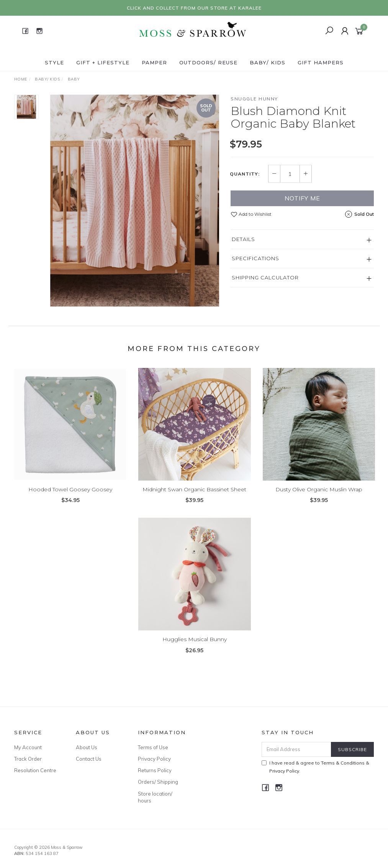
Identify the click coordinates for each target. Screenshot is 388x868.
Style (54, 62)
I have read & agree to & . (315, 767)
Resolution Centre (35, 770)
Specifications (255, 258)
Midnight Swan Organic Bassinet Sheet (194, 496)
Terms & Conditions (343, 763)
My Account (28, 747)
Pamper (154, 62)
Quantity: (245, 174)
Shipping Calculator (265, 277)
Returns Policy (155, 770)
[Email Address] (296, 749)
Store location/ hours (155, 797)
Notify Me (302, 198)
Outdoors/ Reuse (208, 62)
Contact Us (89, 759)
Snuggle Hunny (254, 99)
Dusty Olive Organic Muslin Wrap (319, 496)
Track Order (28, 759)
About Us (87, 747)
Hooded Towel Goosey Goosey (70, 496)
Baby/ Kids (268, 62)
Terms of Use (153, 747)
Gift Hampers (321, 62)
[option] (135, 201)
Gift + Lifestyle (103, 62)
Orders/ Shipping (158, 782)
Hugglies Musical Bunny (195, 645)
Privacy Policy (154, 759)
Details (243, 239)
